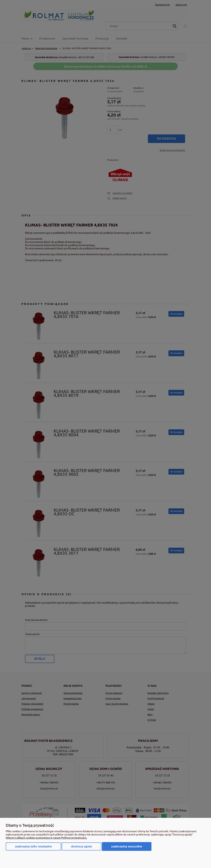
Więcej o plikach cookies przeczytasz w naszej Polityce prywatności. (46, 838)
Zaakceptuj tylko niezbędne (33, 846)
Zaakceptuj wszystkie (127, 846)
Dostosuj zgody (81, 846)
